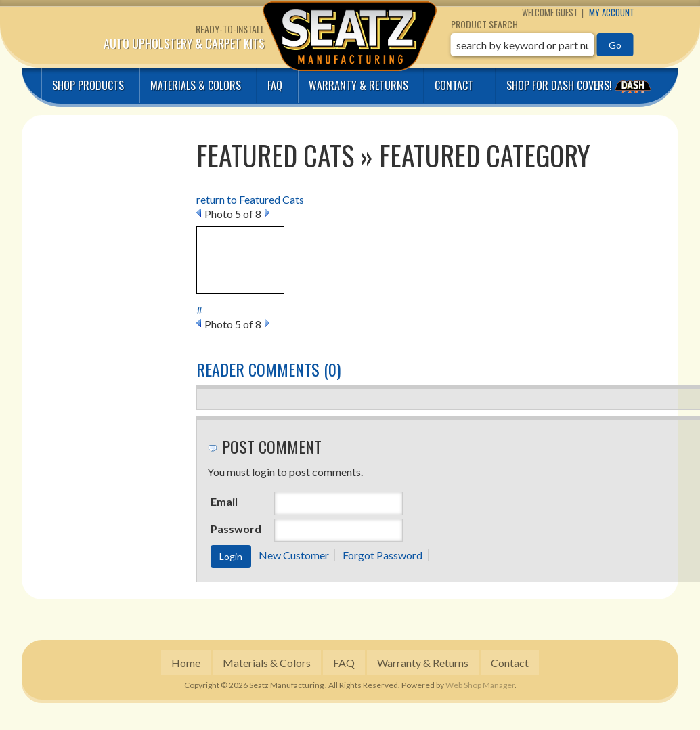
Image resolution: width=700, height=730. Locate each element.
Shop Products (88, 85)
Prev (199, 213)
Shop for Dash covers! (580, 85)
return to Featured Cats (250, 199)
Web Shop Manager (480, 685)
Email (224, 501)
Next (267, 213)
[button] (542, 45)
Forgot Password (382, 555)
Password (236, 529)
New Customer (294, 555)
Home (186, 663)
